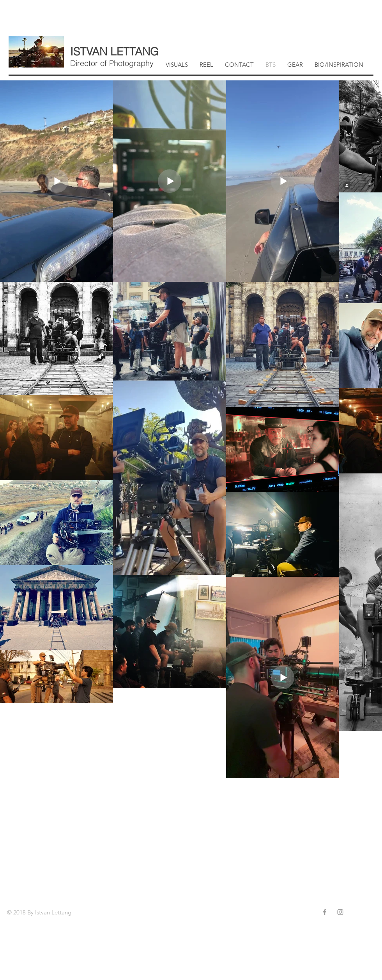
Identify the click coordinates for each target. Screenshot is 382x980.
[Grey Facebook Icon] (325, 912)
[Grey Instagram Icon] (340, 912)
